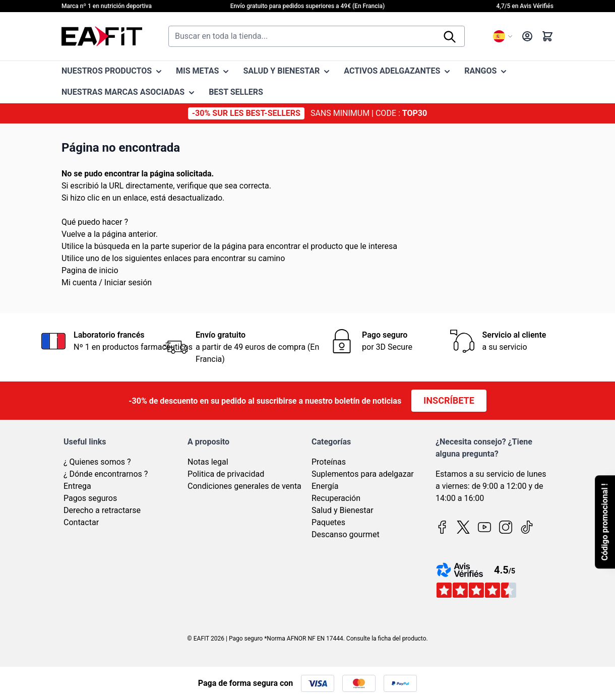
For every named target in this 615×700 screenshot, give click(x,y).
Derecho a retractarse (102, 510)
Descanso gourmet (346, 534)
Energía (325, 486)
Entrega (77, 486)
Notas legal (208, 462)
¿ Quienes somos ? (97, 462)
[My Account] (527, 36)
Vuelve (73, 234)
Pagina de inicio (90, 270)
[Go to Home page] (102, 36)
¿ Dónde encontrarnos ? (106, 474)
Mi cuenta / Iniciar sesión (107, 282)
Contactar (81, 522)
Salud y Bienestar (343, 510)
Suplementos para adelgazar (363, 474)
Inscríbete (449, 400)
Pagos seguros (90, 498)
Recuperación (336, 498)
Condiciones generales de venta (244, 486)
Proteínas (329, 462)
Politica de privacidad (226, 474)
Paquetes (328, 522)
